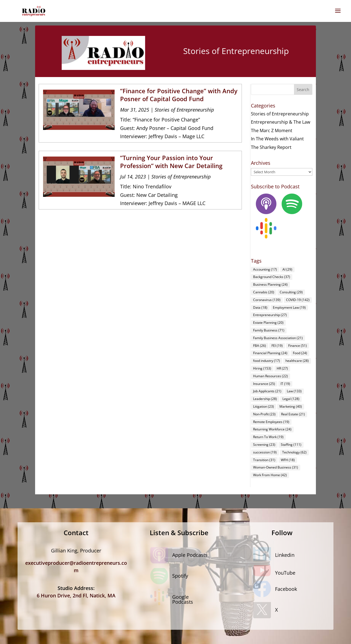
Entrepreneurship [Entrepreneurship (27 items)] (270, 315)
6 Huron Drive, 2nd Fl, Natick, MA (76, 595)
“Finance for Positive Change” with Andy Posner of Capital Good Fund (179, 95)
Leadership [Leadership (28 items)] (265, 399)
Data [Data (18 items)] (260, 307)
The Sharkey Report (271, 147)
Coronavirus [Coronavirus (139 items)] (267, 300)
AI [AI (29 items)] (287, 269)
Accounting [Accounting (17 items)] (265, 269)
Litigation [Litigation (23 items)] (264, 406)
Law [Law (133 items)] (294, 391)
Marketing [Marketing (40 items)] (291, 406)
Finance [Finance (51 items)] (298, 346)
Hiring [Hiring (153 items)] (262, 368)
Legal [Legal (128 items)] (291, 399)
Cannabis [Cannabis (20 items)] (264, 292)
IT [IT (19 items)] (285, 384)
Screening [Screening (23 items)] (264, 445)
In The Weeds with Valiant (277, 139)
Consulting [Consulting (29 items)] (291, 292)
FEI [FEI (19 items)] (277, 346)
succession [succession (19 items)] (265, 452)
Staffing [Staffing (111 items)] (291, 445)
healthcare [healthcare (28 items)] (297, 361)
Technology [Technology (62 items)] (294, 452)
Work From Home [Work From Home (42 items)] (270, 475)
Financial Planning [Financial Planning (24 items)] (270, 353)
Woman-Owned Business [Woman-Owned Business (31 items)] (276, 467)
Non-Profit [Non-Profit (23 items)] (264, 414)
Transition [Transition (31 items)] (264, 460)
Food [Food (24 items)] (300, 353)
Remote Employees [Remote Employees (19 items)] (271, 422)
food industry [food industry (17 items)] (267, 361)
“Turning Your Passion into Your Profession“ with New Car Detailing (171, 162)
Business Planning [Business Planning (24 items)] (270, 284)
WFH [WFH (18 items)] (288, 460)
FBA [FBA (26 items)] (260, 346)
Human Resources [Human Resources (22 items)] (271, 376)
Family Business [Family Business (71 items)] (269, 330)
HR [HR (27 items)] (282, 368)
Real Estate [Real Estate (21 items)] (293, 414)
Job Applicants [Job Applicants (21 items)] (267, 391)
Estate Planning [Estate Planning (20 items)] (268, 323)
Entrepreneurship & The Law (281, 122)
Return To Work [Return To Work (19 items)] (268, 437)
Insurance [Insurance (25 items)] (264, 384)
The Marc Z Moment (272, 130)
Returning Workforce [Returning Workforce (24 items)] (272, 429)
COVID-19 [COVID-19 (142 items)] (298, 300)
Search (303, 90)
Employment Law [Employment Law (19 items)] (289, 307)
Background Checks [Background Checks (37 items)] (272, 277)
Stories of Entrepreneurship (184, 110)
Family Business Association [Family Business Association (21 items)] (278, 338)
